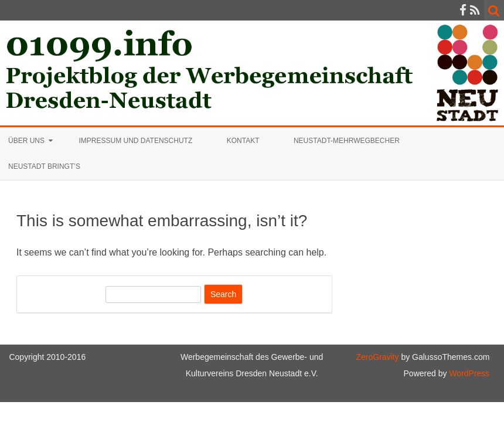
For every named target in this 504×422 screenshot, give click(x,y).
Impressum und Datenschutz (135, 141)
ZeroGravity (377, 357)
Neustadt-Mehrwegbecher (347, 141)
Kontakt (243, 141)
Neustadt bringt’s (44, 166)
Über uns (26, 141)
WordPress (468, 373)
